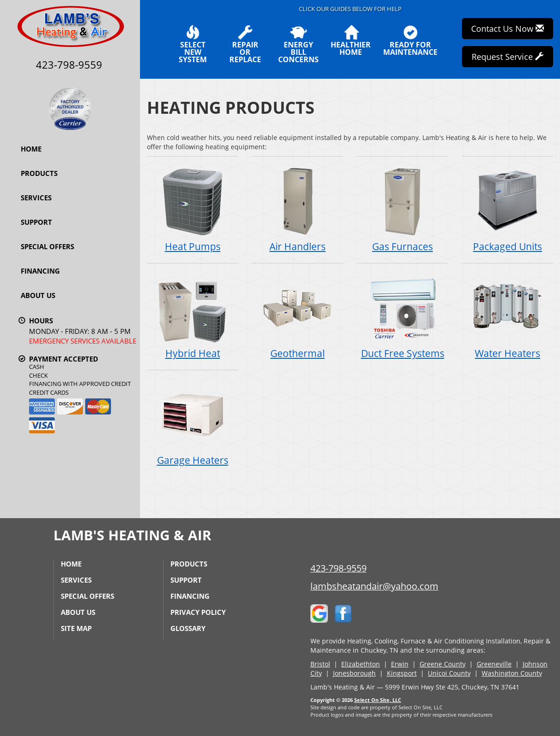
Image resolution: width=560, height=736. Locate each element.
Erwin (400, 664)
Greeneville (494, 664)
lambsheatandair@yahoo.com (374, 586)
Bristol (320, 664)
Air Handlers (297, 209)
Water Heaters (507, 316)
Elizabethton (361, 664)
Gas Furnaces (402, 209)
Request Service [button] (507, 57)
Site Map (76, 628)
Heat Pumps (192, 209)
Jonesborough (354, 673)
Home (31, 149)
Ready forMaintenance (410, 41)
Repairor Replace (245, 44)
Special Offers (47, 246)
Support (36, 222)
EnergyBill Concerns (298, 44)
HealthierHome (351, 41)
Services (36, 198)
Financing (40, 271)
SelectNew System (192, 44)
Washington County (512, 673)
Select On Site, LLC (378, 700)
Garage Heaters (192, 423)
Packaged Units (507, 209)
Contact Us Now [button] (507, 29)
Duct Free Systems (402, 316)
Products (39, 173)
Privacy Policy (198, 612)
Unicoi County (449, 673)
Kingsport (402, 673)
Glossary (188, 628)
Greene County (443, 664)
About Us (38, 295)
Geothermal (297, 316)
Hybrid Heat (192, 316)
